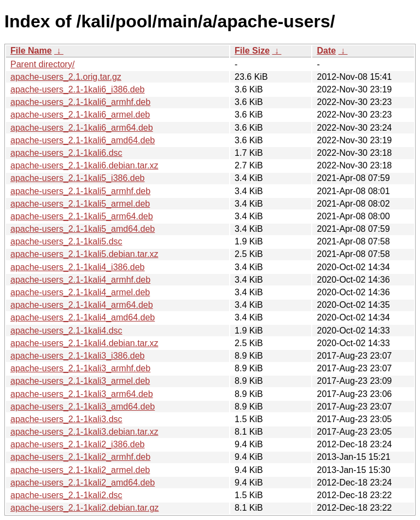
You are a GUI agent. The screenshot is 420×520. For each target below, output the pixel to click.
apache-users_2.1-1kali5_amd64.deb (83, 229)
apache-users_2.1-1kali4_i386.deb (78, 267)
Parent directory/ (42, 64)
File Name (31, 51)
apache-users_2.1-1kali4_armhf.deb (80, 280)
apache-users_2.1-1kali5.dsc (66, 241)
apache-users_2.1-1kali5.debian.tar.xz (84, 254)
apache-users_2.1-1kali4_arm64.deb (82, 305)
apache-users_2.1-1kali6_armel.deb (80, 115)
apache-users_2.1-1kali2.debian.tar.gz (84, 508)
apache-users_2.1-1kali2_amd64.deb (83, 483)
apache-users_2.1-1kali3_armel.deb (80, 381)
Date (326, 51)
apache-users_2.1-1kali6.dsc (66, 153)
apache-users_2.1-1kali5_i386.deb (78, 178)
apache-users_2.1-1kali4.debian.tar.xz (84, 343)
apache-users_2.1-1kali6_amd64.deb (83, 140)
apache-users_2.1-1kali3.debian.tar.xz (84, 432)
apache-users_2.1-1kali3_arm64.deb (82, 394)
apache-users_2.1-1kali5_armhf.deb (80, 191)
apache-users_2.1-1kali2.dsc (66, 495)
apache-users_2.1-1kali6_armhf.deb (80, 102)
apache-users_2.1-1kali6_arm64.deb (82, 128)
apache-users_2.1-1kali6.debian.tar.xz (84, 165)
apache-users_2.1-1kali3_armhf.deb (80, 368)
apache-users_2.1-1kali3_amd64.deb (83, 407)
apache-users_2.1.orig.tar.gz (66, 77)
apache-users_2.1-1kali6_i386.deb (78, 89)
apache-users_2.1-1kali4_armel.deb (80, 292)
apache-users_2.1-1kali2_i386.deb (78, 444)
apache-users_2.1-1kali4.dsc (66, 331)
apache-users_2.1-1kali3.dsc (66, 419)
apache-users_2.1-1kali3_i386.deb (78, 356)
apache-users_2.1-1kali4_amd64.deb (83, 317)
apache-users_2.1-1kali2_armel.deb (80, 470)
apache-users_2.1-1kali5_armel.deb (80, 204)
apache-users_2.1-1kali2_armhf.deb (80, 457)
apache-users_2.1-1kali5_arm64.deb (82, 216)
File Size (252, 51)
